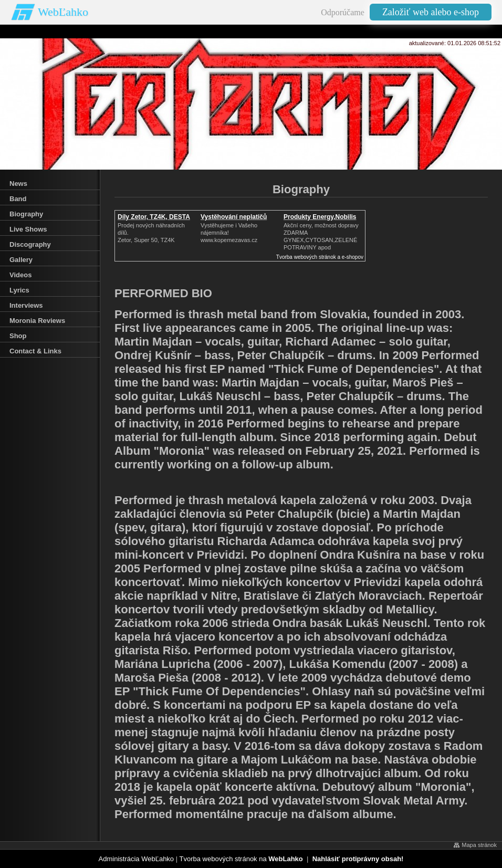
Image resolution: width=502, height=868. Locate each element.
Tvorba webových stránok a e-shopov (320, 257)
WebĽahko (63, 12)
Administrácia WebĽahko (137, 859)
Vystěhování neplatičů (234, 217)
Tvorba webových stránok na (241, 859)
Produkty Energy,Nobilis (320, 217)
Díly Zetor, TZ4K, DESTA (154, 217)
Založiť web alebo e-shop (431, 12)
